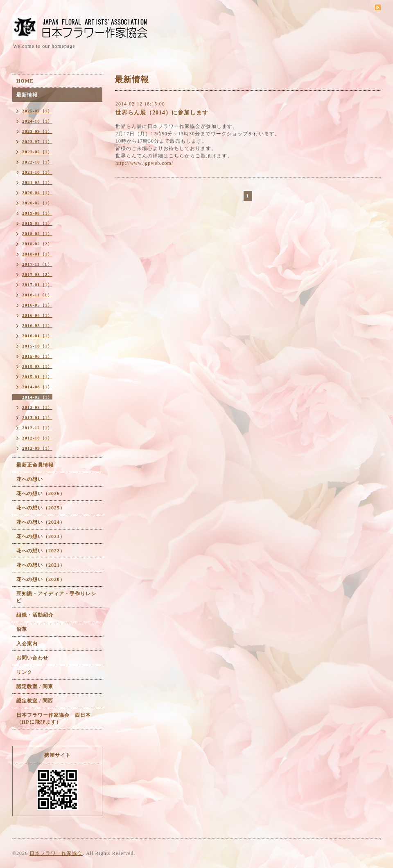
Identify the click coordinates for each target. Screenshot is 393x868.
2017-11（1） (37, 264)
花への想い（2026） (41, 493)
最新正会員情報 (35, 465)
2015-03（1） (37, 366)
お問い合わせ (32, 658)
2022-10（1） (37, 162)
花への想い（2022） (41, 551)
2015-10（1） (37, 346)
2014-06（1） (37, 387)
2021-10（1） (37, 172)
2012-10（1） (37, 438)
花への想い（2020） (41, 579)
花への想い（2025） (41, 508)
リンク (24, 672)
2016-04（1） (37, 315)
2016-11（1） (37, 295)
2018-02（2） (37, 244)
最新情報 (27, 95)
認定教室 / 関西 (35, 701)
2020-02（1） (37, 203)
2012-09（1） (37, 448)
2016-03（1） (37, 325)
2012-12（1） (37, 428)
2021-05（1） (37, 182)
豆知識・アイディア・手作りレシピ (56, 597)
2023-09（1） (37, 131)
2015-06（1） (37, 356)
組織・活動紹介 (35, 615)
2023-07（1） (37, 141)
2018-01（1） (37, 254)
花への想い (30, 479)
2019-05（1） (37, 223)
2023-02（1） (37, 152)
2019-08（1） (37, 213)
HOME (25, 81)
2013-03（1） (37, 407)
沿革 (22, 629)
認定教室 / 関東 (35, 686)
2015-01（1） (37, 377)
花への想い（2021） (41, 565)
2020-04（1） (37, 193)
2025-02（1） (37, 111)
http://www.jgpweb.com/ (144, 163)
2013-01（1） (37, 417)
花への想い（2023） (41, 536)
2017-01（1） (37, 285)
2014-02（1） (37, 397)
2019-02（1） (37, 233)
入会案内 (27, 644)
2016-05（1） (37, 305)
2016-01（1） (37, 336)
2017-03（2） (37, 274)
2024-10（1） (37, 121)
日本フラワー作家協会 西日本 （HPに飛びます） (56, 719)
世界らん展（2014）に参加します (162, 113)
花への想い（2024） (41, 522)
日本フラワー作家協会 (56, 853)
